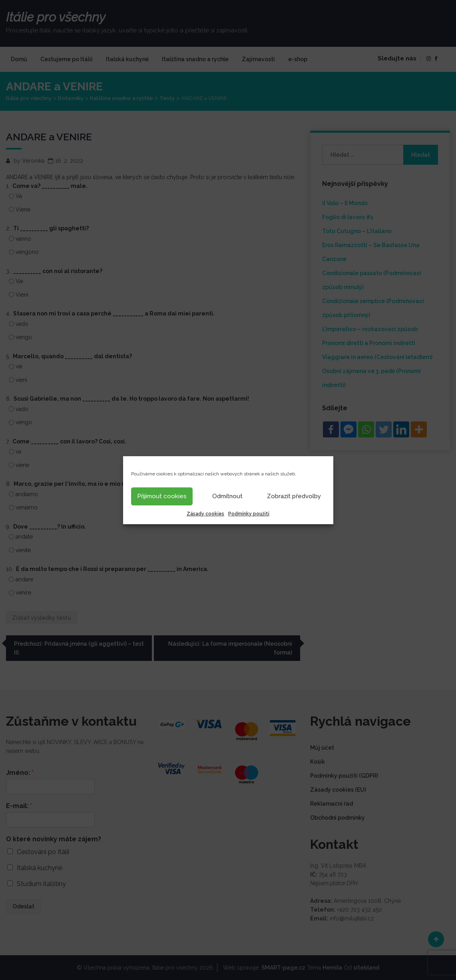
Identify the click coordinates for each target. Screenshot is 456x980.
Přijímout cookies (162, 496)
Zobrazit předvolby (294, 496)
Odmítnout (227, 496)
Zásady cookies (205, 514)
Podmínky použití (249, 514)
